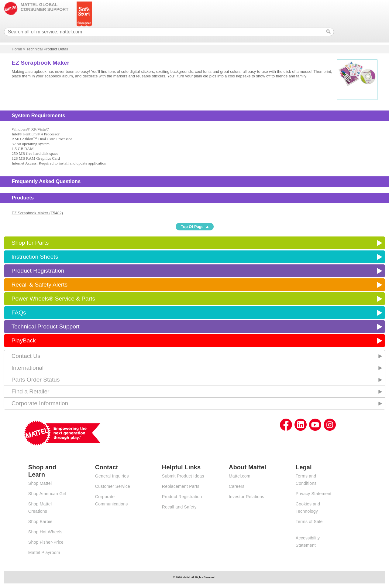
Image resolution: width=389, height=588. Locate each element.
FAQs (19, 313)
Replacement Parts (181, 486)
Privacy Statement (314, 494)
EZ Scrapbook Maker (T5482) (37, 213)
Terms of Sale (309, 522)
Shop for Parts (30, 243)
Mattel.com (240, 476)
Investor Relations (247, 497)
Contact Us (26, 356)
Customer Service (113, 486)
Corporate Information (40, 403)
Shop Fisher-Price (46, 542)
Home (17, 49)
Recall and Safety (179, 507)
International (28, 368)
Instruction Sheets (35, 257)
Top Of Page (192, 227)
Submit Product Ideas (183, 476)
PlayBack (24, 340)
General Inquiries (112, 476)
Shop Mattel (40, 483)
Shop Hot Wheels (45, 532)
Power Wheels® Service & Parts (53, 299)
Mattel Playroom (44, 552)
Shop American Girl (47, 494)
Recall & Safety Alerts (40, 285)
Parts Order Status (36, 380)
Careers (237, 486)
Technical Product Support (46, 326)
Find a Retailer (31, 391)
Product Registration (38, 271)
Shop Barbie (40, 522)
